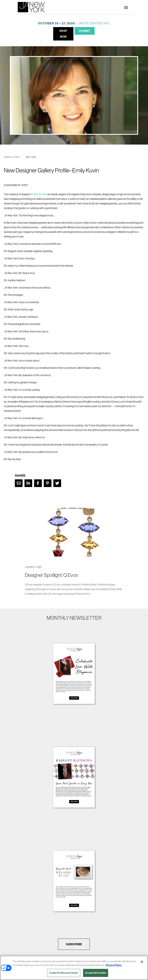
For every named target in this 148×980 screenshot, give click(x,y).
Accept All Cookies (96, 973)
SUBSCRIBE (74, 944)
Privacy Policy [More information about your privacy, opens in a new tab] (114, 965)
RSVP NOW (63, 34)
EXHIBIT (85, 31)
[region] (74, 968)
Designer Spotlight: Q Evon (51, 575)
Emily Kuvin (39, 194)
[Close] (142, 962)
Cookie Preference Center (64, 973)
